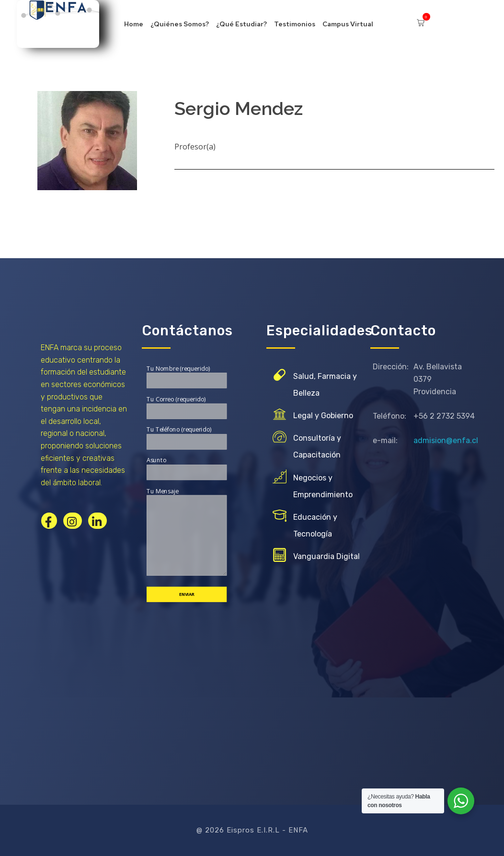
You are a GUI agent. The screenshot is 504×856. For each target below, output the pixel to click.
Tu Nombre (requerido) (187, 376)
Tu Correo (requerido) (187, 407)
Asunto (187, 468)
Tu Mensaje (187, 531)
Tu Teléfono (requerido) (187, 437)
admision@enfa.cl (446, 440)
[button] (421, 14)
